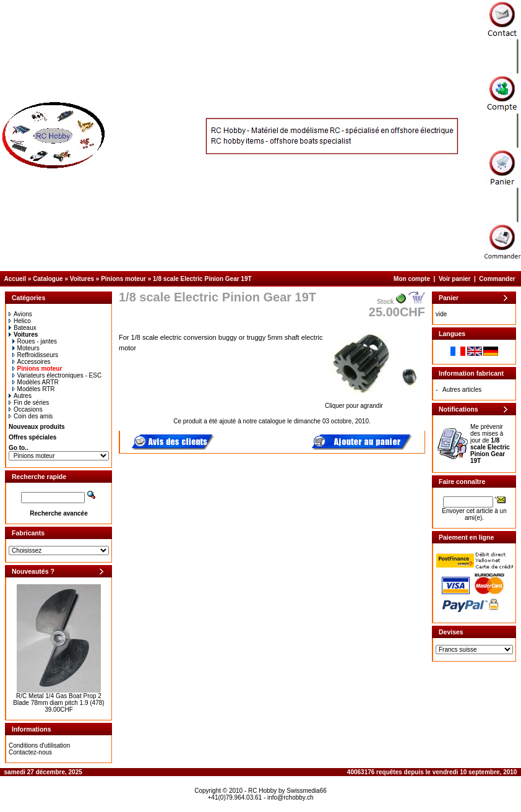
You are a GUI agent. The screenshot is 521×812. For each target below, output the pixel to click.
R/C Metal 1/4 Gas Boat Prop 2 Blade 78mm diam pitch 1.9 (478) (58, 699)
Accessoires (32, 362)
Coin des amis (31, 416)
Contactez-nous (30, 752)
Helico (20, 321)
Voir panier (455, 279)
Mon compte (412, 279)
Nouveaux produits (37, 427)
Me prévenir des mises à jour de (490, 444)
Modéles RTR (34, 389)
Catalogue (48, 279)
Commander (497, 279)
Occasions (26, 409)
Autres (20, 396)
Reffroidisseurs (36, 355)
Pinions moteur (123, 279)
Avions (20, 314)
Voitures (82, 279)
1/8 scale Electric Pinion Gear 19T (202, 279)
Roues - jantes (35, 341)
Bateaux (23, 328)
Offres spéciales (32, 437)
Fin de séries (29, 403)
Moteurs (26, 348)
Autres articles (462, 390)
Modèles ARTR (36, 382)
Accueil (15, 279)
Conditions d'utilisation (39, 745)
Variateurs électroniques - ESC (57, 375)
